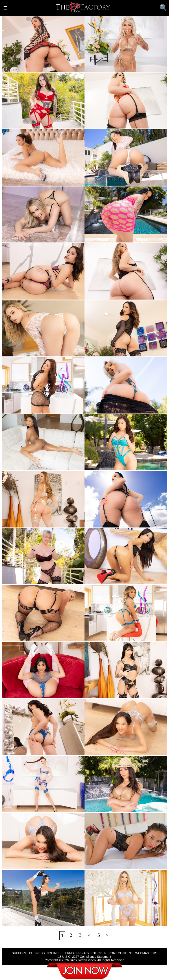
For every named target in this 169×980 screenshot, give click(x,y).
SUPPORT (19, 953)
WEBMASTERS (146, 953)
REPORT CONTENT (118, 953)
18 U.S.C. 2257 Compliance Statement (84, 957)
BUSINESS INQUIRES (45, 953)
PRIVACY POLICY (89, 953)
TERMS (68, 953)
